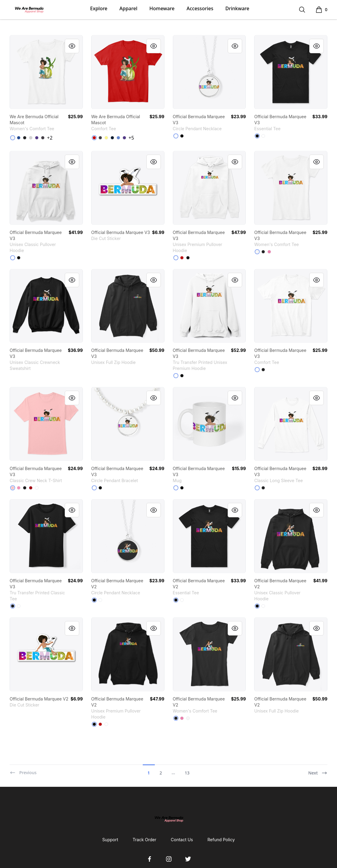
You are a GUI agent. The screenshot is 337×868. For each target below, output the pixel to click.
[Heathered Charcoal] (43, 138)
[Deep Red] (31, 488)
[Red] (182, 258)
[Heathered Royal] (118, 138)
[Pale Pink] (13, 488)
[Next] (318, 770)
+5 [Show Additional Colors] (131, 138)
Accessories (200, 8)
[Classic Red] (94, 138)
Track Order (144, 840)
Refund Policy (221, 840)
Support (110, 840)
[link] (46, 72)
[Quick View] (72, 46)
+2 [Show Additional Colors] (50, 138)
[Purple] (37, 138)
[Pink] (19, 488)
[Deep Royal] (19, 138)
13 (187, 773)
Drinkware (237, 8)
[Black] (25, 138)
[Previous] (23, 770)
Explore (99, 8)
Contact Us (182, 840)
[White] (13, 138)
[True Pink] (269, 252)
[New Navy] (112, 138)
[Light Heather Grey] (31, 138)
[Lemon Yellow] (106, 138)
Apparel (128, 8)
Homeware (162, 8)
